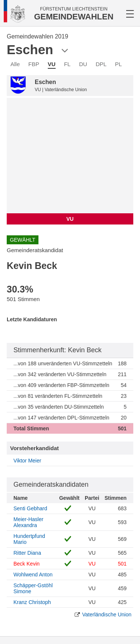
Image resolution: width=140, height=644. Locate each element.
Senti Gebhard (30, 508)
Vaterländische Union (107, 614)
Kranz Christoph (32, 602)
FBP (34, 64)
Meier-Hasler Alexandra (28, 522)
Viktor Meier (27, 461)
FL (67, 64)
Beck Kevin (27, 564)
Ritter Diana (27, 553)
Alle (15, 64)
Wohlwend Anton (33, 575)
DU (83, 64)
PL (118, 64)
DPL (101, 64)
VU (52, 64)
